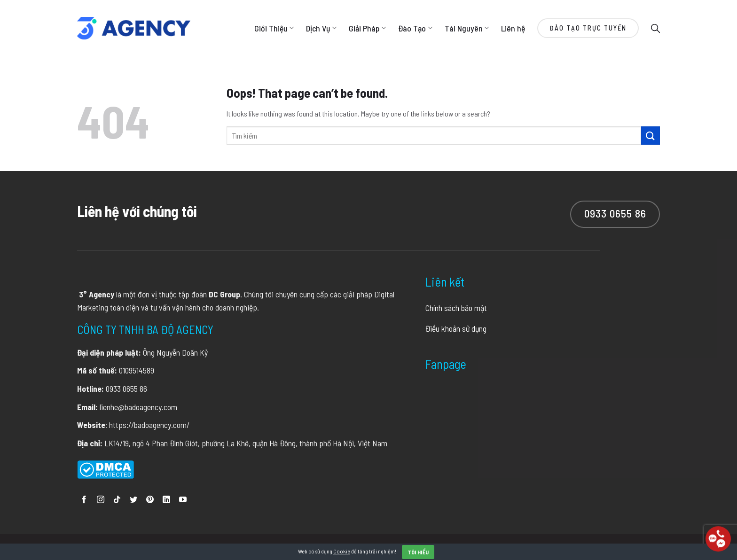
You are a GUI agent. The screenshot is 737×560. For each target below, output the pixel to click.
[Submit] (651, 136)
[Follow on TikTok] (117, 500)
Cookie (342, 551)
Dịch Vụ (321, 28)
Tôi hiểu (418, 552)
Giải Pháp (367, 28)
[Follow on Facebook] (84, 500)
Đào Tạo (415, 28)
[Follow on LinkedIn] (166, 500)
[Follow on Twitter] (133, 500)
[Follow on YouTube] (183, 500)
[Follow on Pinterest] (150, 500)
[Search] (655, 28)
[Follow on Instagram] (101, 500)
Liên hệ (513, 28)
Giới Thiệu (274, 28)
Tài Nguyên (467, 28)
